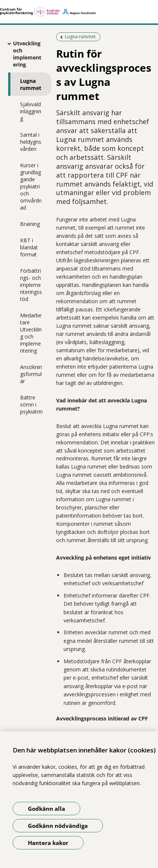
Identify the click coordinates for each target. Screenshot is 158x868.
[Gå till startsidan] (79, 12)
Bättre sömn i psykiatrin (31, 404)
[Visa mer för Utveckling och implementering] (7, 43)
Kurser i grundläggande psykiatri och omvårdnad (31, 186)
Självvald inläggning (31, 111)
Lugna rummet (31, 84)
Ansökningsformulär (31, 374)
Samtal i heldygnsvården (31, 142)
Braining (30, 224)
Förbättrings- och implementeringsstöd (31, 285)
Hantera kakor (48, 843)
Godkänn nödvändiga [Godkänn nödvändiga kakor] (58, 826)
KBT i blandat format (29, 247)
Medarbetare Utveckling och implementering (31, 333)
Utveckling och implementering (27, 54)
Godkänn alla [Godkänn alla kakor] (46, 809)
